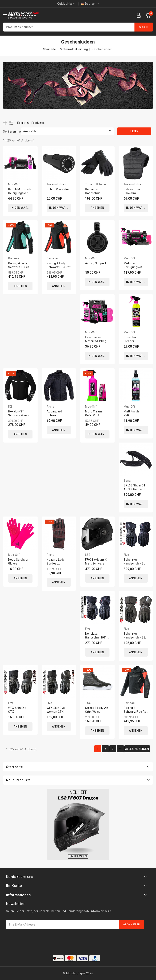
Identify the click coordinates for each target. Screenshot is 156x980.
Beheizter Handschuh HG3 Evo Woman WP (135, 638)
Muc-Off (14, 184)
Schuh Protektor (58, 189)
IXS (10, 407)
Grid (6, 123)
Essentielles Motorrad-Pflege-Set (97, 341)
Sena (127, 481)
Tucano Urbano (57, 184)
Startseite (14, 767)
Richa (51, 407)
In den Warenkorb (22, 208)
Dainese (14, 258)
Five (126, 555)
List (12, 123)
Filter (134, 131)
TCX (88, 703)
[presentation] (37, 939)
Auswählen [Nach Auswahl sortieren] (68, 131)
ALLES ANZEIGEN (137, 749)
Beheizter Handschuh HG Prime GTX (134, 563)
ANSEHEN (97, 208)
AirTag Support (96, 263)
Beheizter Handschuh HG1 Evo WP (96, 638)
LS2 (88, 555)
